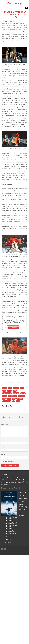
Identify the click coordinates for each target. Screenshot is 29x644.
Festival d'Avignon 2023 (12, 528)
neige (4, 399)
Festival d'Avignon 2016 (12, 524)
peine (14, 399)
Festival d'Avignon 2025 (12, 532)
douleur (9, 391)
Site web (3, 454)
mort (10, 396)
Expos (20, 497)
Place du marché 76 (7, 401)
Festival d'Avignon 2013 (12, 520)
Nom (2, 440)
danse (4, 391)
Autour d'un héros (23, 506)
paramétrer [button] (7, 323)
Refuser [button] (6, 327)
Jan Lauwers (16, 393)
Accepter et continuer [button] (14, 328)
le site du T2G (14, 384)
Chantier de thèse (10, 538)
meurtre (5, 396)
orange (9, 399)
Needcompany (22, 396)
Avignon (4, 388)
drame (15, 391)
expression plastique (7, 393)
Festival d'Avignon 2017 (12, 525)
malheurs (23, 393)
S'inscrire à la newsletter (8, 462)
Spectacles (13, 22)
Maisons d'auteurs (23, 498)
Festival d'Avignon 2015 (12, 522)
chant (10, 388)
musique (15, 396)
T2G (14, 401)
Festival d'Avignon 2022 (12, 527)
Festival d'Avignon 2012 (12, 519)
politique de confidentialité (13, 325)
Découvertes (22, 495)
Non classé (21, 514)
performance (20, 399)
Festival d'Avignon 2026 (12, 533)
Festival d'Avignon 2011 (12, 517)
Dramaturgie (9, 539)
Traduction (9, 543)
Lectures (21, 505)
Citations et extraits (23, 508)
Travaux (5, 536)
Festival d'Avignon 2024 (12, 530)
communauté (16, 388)
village (18, 401)
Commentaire (5, 424)
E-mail (3, 447)
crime (22, 388)
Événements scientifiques (12, 541)
